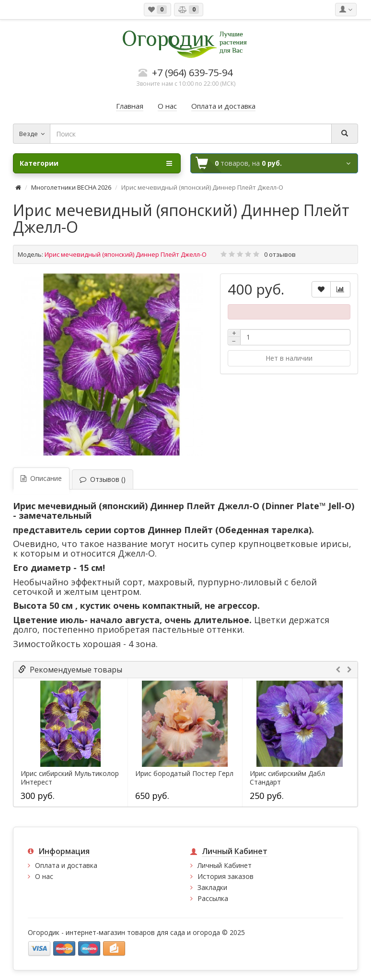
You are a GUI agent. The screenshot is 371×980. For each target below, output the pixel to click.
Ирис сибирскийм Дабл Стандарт (287, 778)
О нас (44, 876)
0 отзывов (280, 254)
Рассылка (213, 898)
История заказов (226, 876)
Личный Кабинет (225, 865)
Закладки (212, 887)
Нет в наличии (289, 358)
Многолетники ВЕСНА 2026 (71, 187)
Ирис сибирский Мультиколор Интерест (70, 778)
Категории (96, 163)
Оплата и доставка (66, 865)
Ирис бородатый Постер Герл (184, 774)
